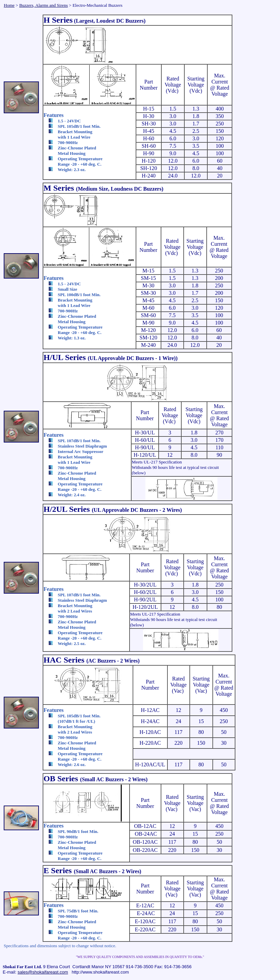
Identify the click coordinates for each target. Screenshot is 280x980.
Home (9, 5)
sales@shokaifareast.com (43, 972)
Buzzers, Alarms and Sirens (44, 5)
